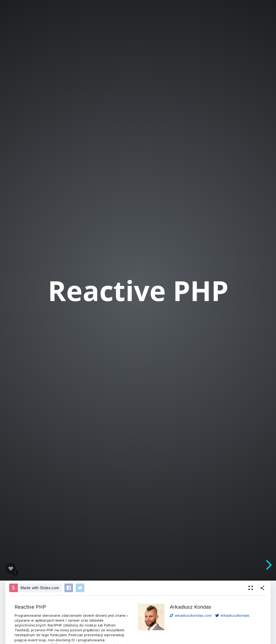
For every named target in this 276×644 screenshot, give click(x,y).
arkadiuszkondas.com (191, 615)
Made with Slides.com (40, 588)
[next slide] (271, 565)
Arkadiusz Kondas (191, 607)
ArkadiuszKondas (232, 615)
